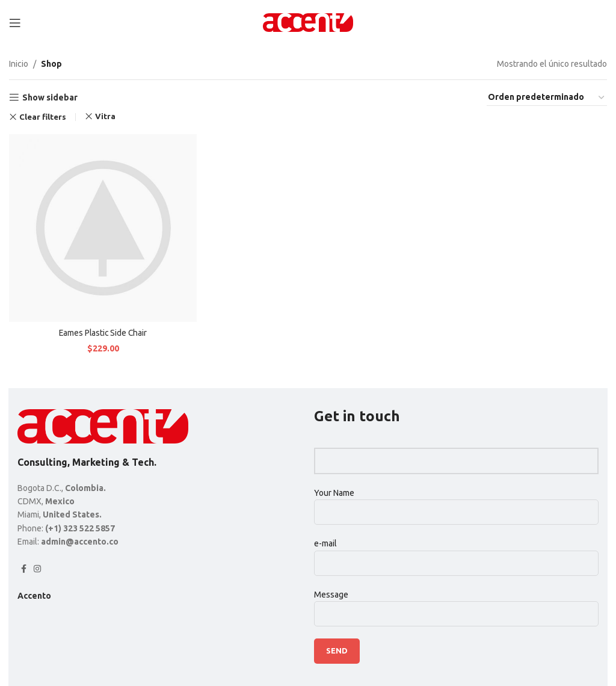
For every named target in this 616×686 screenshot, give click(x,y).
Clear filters (43, 117)
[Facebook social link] (24, 569)
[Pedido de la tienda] (547, 97)
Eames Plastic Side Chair (103, 332)
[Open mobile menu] (15, 23)
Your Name (456, 502)
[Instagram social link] (37, 569)
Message (456, 604)
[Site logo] (308, 22)
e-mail (456, 553)
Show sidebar (50, 97)
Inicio (19, 64)
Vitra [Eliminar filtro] (105, 116)
